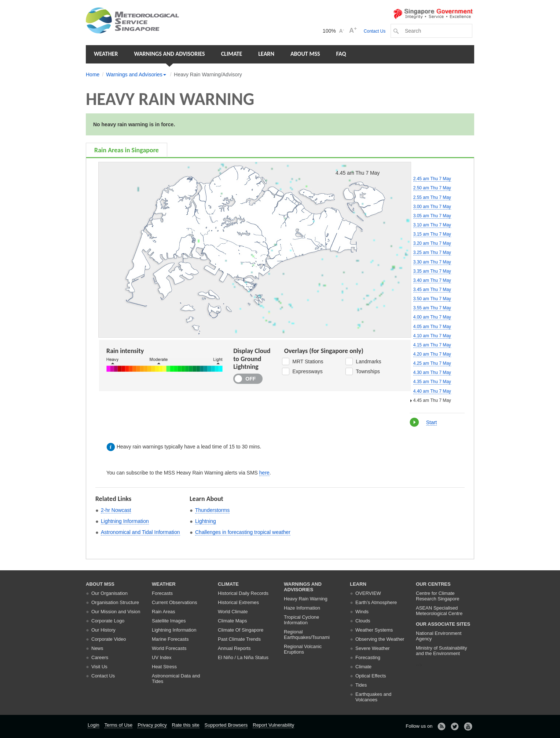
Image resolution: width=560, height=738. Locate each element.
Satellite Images (169, 621)
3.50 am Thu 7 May (432, 299)
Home (93, 74)
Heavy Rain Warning (306, 599)
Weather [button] (106, 54)
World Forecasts (169, 648)
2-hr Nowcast (116, 510)
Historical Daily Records (243, 593)
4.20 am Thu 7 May (432, 354)
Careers (100, 657)
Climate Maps (232, 621)
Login (94, 725)
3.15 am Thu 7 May (432, 234)
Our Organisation (109, 593)
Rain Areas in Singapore (127, 150)
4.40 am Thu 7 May (432, 391)
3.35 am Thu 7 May (432, 271)
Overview (368, 593)
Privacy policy (152, 725)
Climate (232, 54)
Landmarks (363, 361)
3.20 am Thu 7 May (432, 243)
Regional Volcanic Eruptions (303, 649)
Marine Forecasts (170, 639)
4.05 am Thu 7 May (432, 327)
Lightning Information (125, 521)
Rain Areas (164, 612)
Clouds (363, 621)
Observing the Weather (380, 639)
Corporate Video (109, 639)
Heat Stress (164, 667)
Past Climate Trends (239, 639)
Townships (363, 371)
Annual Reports (234, 648)
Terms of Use (119, 725)
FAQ (341, 54)
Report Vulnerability (273, 725)
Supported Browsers (226, 725)
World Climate (233, 612)
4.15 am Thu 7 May (432, 345)
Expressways (302, 371)
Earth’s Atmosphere (376, 602)
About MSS (305, 54)
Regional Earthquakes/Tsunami (307, 635)
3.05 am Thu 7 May (432, 216)
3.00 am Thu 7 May (432, 207)
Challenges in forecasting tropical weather (243, 532)
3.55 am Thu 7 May (432, 308)
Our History (103, 630)
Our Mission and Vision (116, 612)
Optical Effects (371, 676)
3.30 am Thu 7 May (432, 262)
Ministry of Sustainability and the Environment (441, 651)
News (97, 648)
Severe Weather (373, 648)
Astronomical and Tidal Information (140, 532)
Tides (361, 685)
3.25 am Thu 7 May (432, 252)
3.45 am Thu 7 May (432, 290)
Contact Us (375, 31)
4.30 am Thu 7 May (432, 372)
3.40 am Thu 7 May (432, 280)
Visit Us (99, 667)
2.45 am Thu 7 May (432, 179)
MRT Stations (303, 361)
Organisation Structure (115, 602)
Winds (362, 612)
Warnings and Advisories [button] (169, 54)
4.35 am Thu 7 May (432, 382)
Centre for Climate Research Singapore (438, 596)
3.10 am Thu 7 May (432, 225)
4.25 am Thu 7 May (432, 363)
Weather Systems (374, 630)
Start (432, 422)
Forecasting (368, 657)
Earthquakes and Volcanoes (373, 697)
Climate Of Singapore (241, 630)
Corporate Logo (108, 621)
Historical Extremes (238, 602)
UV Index (162, 657)
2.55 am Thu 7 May (432, 197)
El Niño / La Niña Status (243, 657)
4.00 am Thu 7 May (432, 317)
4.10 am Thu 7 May (432, 336)
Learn (266, 54)
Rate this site (186, 725)
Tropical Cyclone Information (301, 620)
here (264, 473)
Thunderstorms (212, 510)
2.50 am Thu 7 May (432, 188)
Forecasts (162, 593)
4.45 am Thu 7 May (432, 400)
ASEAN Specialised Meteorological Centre (439, 611)
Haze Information (302, 608)
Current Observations (175, 602)
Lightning (206, 521)
